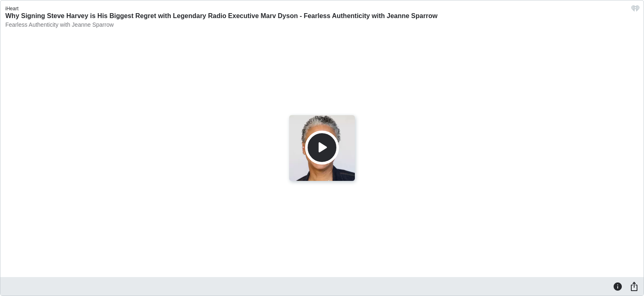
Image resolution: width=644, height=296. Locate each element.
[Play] (322, 148)
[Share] (634, 286)
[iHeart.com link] (635, 10)
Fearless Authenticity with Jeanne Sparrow (60, 25)
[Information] (618, 286)
